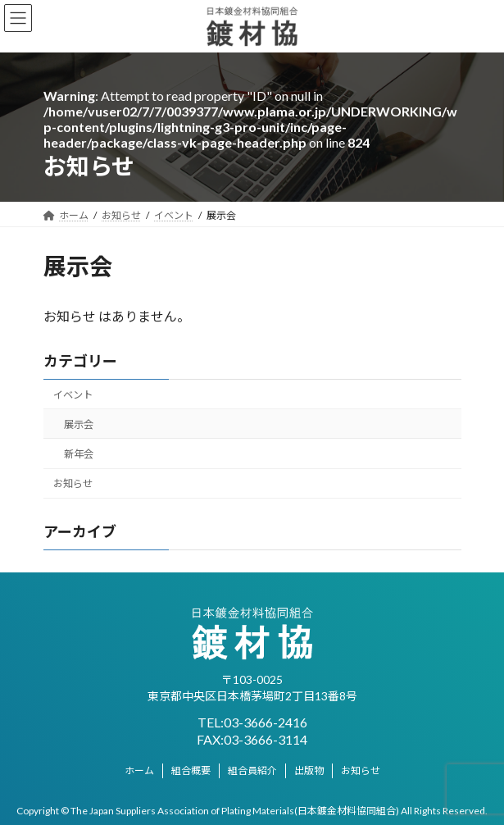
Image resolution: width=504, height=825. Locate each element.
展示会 (78, 424)
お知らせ (73, 483)
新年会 (78, 454)
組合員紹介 (252, 770)
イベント (73, 394)
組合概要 (191, 770)
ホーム (139, 770)
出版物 (309, 770)
